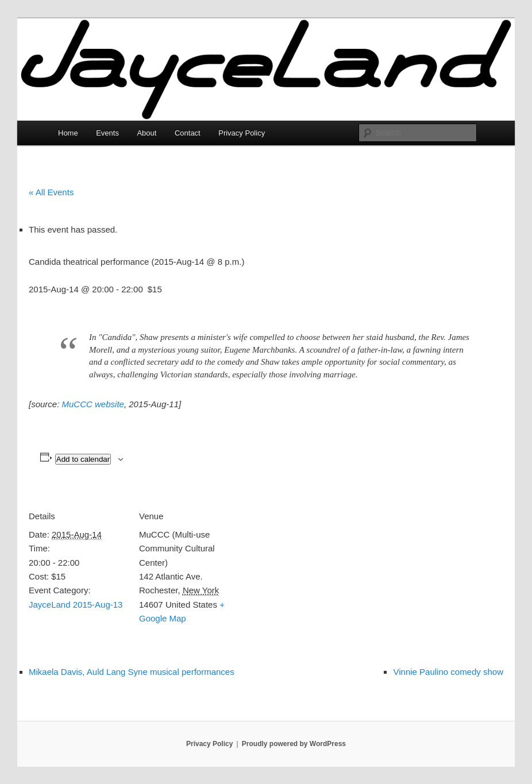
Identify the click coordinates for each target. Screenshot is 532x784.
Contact (188, 133)
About (147, 133)
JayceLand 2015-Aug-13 (76, 605)
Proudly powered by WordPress (294, 744)
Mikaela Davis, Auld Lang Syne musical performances (132, 672)
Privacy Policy (242, 133)
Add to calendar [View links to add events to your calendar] (83, 459)
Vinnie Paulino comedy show (448, 672)
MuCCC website (93, 404)
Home (68, 133)
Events (107, 133)
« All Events (51, 192)
